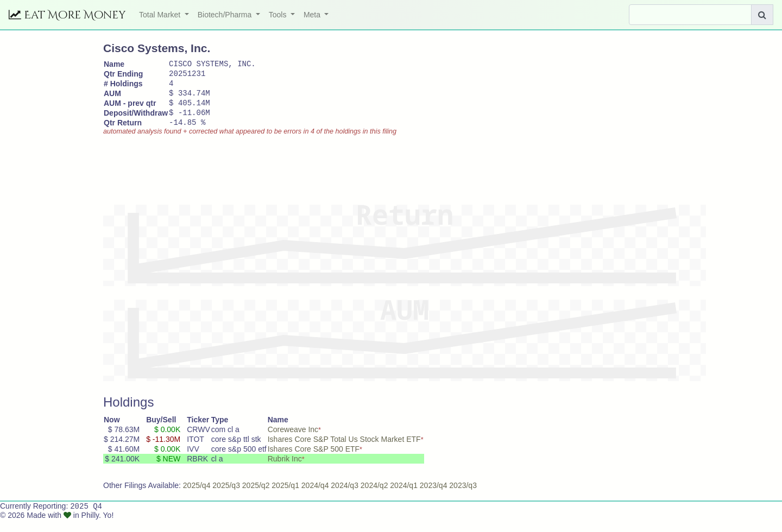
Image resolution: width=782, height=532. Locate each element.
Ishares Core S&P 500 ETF (314, 460)
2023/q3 (463, 497)
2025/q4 (197, 497)
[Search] (690, 15)
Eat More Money (67, 15)
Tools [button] (279, 15)
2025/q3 (226, 497)
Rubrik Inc (285, 470)
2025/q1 (285, 497)
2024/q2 (374, 497)
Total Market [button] (161, 15)
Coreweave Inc (293, 441)
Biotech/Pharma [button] (226, 15)
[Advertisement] (301, 176)
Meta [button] (313, 15)
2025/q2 (256, 497)
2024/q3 (345, 497)
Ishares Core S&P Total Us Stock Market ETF (344, 451)
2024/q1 (404, 497)
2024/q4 (315, 497)
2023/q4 (434, 497)
